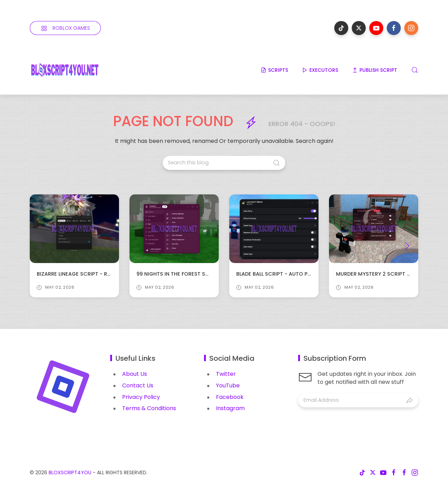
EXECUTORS (320, 70)
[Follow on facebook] (394, 28)
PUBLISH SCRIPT (375, 70)
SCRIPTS (274, 70)
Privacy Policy (141, 397)
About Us (135, 374)
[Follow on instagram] (411, 28)
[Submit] (409, 400)
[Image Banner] (63, 386)
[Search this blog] (224, 163)
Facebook (230, 397)
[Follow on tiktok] (341, 28)
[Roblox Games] (65, 28)
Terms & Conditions (149, 408)
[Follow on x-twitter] (359, 28)
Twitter (226, 374)
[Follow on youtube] (376, 28)
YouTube (228, 385)
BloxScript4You (70, 472)
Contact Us (138, 385)
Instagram (230, 408)
